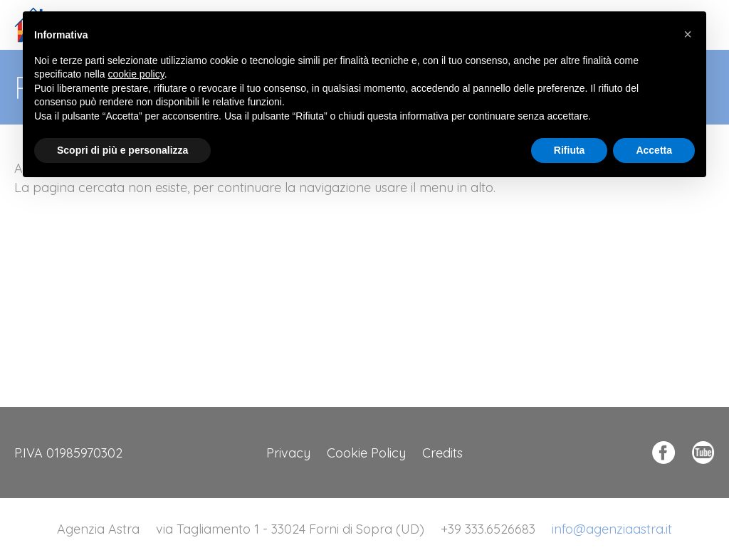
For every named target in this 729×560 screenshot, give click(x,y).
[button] (688, 34)
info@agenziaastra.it (612, 529)
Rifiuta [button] (570, 150)
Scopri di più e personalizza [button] (122, 150)
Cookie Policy (366, 453)
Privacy (288, 453)
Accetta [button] (654, 150)
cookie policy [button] (136, 74)
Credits (442, 453)
